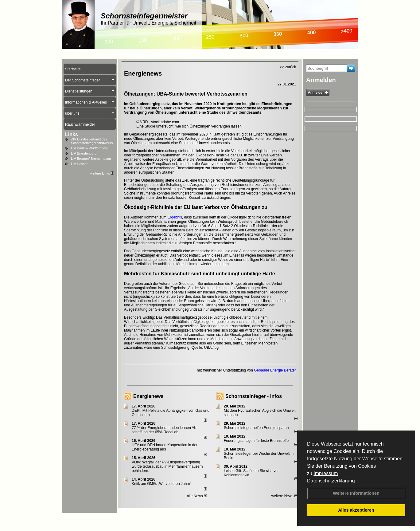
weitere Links (102, 173)
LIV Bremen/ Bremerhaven (91, 159)
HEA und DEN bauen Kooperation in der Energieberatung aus (165, 447)
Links (72, 134)
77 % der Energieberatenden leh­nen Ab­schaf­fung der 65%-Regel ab (165, 430)
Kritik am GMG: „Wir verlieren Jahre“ (161, 484)
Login (125, 516)
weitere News (284, 496)
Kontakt (141, 516)
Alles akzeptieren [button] (356, 510)
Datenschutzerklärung (331, 481)
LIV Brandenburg (84, 153)
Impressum (326, 473)
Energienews (148, 396)
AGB (235, 516)
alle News (197, 496)
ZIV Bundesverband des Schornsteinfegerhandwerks (92, 141)
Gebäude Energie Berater (275, 370)
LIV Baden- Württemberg (90, 148)
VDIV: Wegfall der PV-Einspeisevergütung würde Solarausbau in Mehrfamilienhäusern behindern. (167, 466)
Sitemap (250, 516)
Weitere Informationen (356, 493)
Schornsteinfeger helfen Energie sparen (256, 428)
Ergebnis (175, 217)
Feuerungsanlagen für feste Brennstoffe (256, 441)
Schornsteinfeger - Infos (254, 396)
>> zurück (288, 67)
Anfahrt (221, 516)
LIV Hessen (80, 164)
